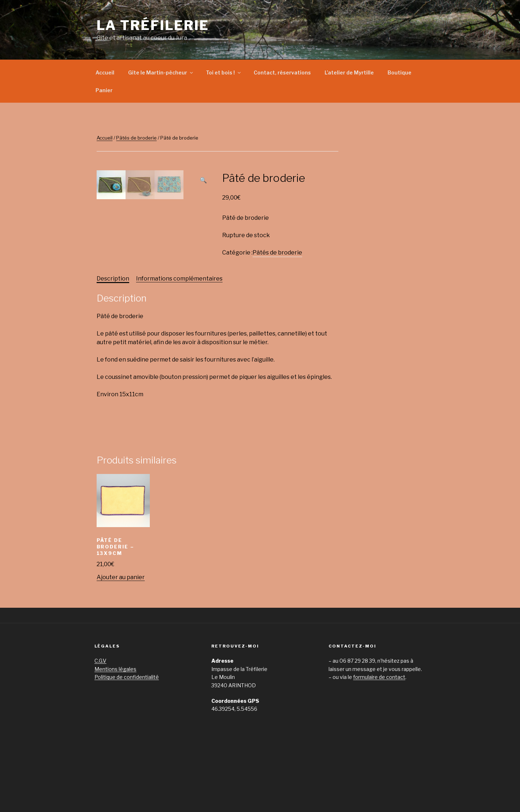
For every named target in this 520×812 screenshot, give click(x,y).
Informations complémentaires (179, 337)
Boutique (399, 72)
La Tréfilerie (153, 25)
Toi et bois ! (224, 72)
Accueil (105, 72)
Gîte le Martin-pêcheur (161, 72)
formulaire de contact (379, 735)
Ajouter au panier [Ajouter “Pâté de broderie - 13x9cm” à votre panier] (121, 635)
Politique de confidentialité (127, 735)
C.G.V (100, 719)
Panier (104, 90)
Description (113, 337)
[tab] (113, 337)
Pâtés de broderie (136, 138)
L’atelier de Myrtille (349, 72)
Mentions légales (115, 727)
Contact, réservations (282, 72)
